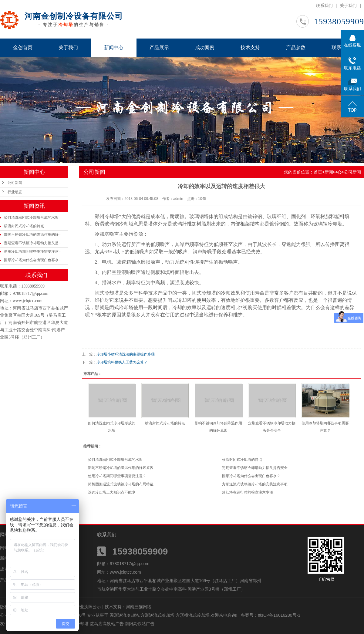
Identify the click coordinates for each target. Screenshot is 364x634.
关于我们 (348, 5)
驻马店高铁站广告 (107, 624)
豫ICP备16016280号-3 (279, 615)
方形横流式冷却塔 (193, 615)
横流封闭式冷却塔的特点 (24, 226)
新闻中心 (114, 47)
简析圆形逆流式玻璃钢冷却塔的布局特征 (121, 484)
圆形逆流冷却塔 (124, 615)
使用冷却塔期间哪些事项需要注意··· (33, 251)
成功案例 (205, 47)
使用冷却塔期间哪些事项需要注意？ (117, 476)
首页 (318, 172)
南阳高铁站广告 (140, 624)
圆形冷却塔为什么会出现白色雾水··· (33, 260)
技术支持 (250, 47)
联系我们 (324, 5)
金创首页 (23, 47)
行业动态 (15, 192)
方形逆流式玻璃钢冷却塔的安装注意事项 (255, 484)
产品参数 (296, 47)
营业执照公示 (88, 607)
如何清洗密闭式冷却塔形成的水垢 (31, 218)
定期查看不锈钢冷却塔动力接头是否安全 (255, 468)
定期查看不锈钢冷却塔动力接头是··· (33, 243)
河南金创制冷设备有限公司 (74, 16)
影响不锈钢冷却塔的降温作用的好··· (33, 234)
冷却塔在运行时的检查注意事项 (248, 492)
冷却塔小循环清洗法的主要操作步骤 (126, 354)
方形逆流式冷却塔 (157, 615)
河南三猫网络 (139, 607)
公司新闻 (15, 183)
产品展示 (159, 47)
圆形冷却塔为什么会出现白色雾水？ (251, 476)
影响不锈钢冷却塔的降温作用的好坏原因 (121, 468)
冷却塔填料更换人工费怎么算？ (122, 362)
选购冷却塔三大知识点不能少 (112, 492)
